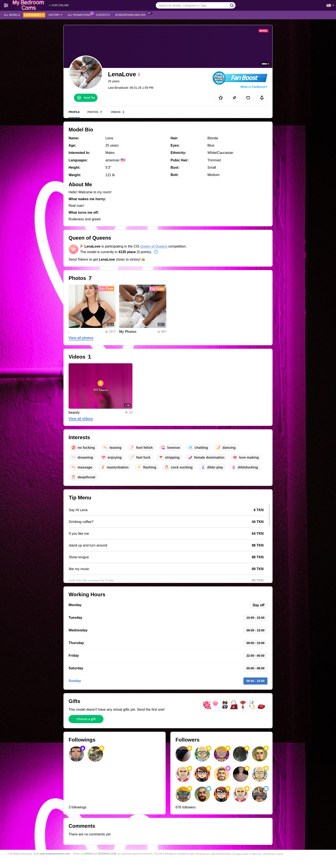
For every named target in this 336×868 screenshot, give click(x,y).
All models (12, 15)
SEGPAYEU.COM (107, 854)
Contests (103, 15)
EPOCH (89, 854)
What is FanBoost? (254, 87)
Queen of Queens (154, 246)
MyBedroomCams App (131, 15)
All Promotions (80, 15)
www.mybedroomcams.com (55, 854)
